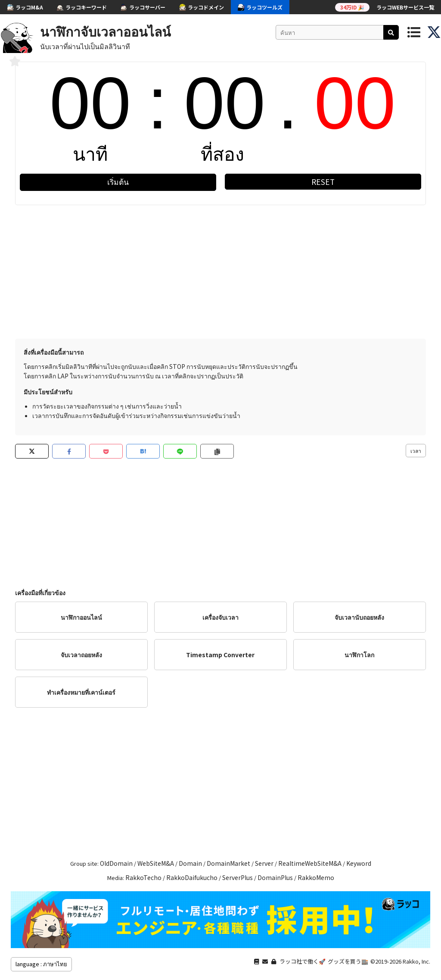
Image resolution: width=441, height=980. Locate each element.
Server (264, 863)
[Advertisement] (220, 270)
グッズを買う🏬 (348, 961)
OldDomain (116, 863)
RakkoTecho (143, 877)
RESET (323, 182)
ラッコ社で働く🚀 (303, 961)
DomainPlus (275, 877)
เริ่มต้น (118, 182)
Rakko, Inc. (416, 961)
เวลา (416, 451)
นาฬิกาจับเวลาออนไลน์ (106, 31)
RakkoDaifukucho (192, 877)
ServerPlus (238, 877)
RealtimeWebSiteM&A (310, 863)
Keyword (359, 863)
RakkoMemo (316, 877)
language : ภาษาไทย (41, 964)
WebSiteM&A (156, 863)
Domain (190, 863)
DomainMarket (228, 863)
